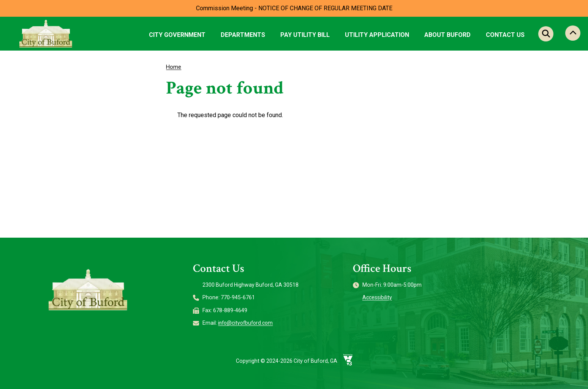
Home (174, 67)
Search (546, 34)
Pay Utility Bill (305, 35)
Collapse (573, 34)
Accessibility (378, 297)
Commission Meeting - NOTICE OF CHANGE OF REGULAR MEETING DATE (294, 8)
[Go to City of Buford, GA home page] (46, 33)
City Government (177, 35)
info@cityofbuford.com (247, 323)
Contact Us (505, 35)
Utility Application (377, 35)
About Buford (447, 35)
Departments (243, 35)
